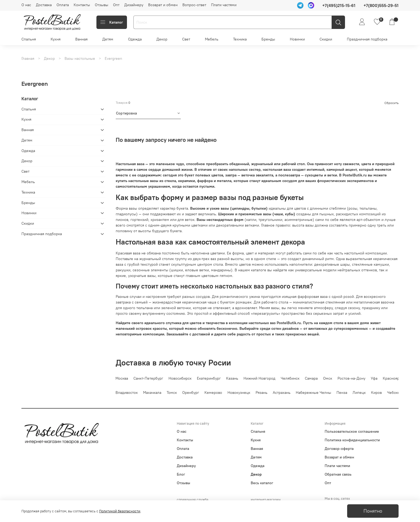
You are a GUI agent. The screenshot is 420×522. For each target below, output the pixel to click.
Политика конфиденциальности (352, 440)
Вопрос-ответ (194, 5)
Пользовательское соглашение (352, 431)
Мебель (212, 39)
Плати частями (224, 5)
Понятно (373, 511)
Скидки (326, 39)
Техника (240, 39)
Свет (186, 39)
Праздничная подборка (367, 39)
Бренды (268, 39)
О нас (26, 5)
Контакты (82, 5)
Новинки (297, 39)
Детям (108, 39)
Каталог (112, 22)
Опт (116, 5)
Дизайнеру (134, 5)
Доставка (44, 5)
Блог (181, 474)
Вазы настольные (80, 58)
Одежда (135, 39)
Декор (162, 39)
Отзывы (102, 5)
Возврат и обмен (163, 5)
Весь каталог (262, 483)
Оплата (63, 5)
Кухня (56, 39)
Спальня (29, 39)
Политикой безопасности (120, 511)
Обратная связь (338, 474)
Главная (28, 58)
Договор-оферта (339, 449)
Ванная (81, 39)
